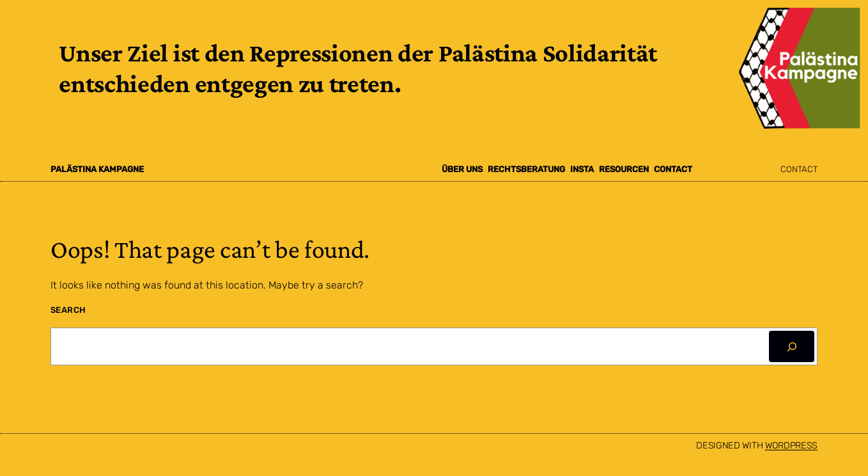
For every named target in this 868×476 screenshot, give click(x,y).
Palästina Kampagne (97, 169)
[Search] (792, 346)
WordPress (791, 446)
